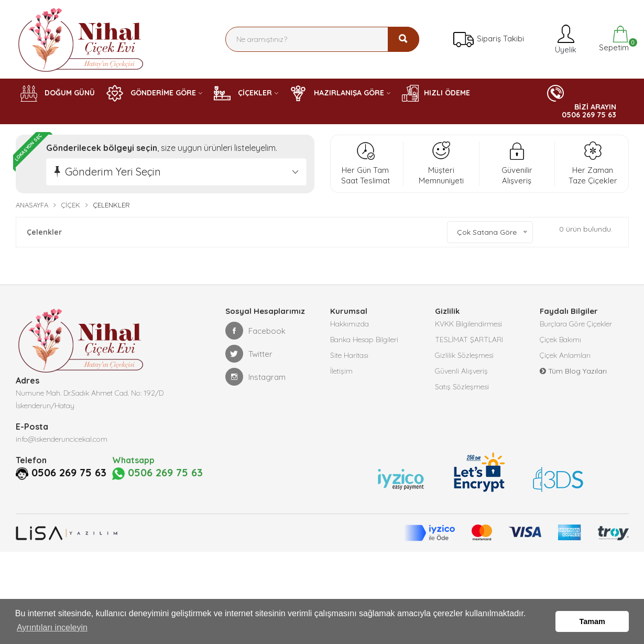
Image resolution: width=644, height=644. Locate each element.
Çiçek (70, 205)
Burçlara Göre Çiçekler (576, 324)
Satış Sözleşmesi (462, 387)
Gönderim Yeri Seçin (113, 172)
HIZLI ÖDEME (436, 93)
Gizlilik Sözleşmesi (464, 356)
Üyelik (565, 39)
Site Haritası (349, 356)
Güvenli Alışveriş (461, 372)
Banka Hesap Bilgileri (364, 340)
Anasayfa (32, 205)
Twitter (249, 354)
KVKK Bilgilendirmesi (468, 324)
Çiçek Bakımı (560, 340)
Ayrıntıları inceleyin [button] (52, 627)
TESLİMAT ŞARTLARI (469, 340)
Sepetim (613, 39)
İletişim (341, 372)
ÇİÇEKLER (243, 93)
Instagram (255, 377)
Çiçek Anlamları (565, 356)
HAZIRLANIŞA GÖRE (337, 93)
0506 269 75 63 (69, 473)
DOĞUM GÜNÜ (58, 93)
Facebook (255, 331)
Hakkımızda (350, 324)
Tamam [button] (592, 621)
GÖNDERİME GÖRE (151, 93)
